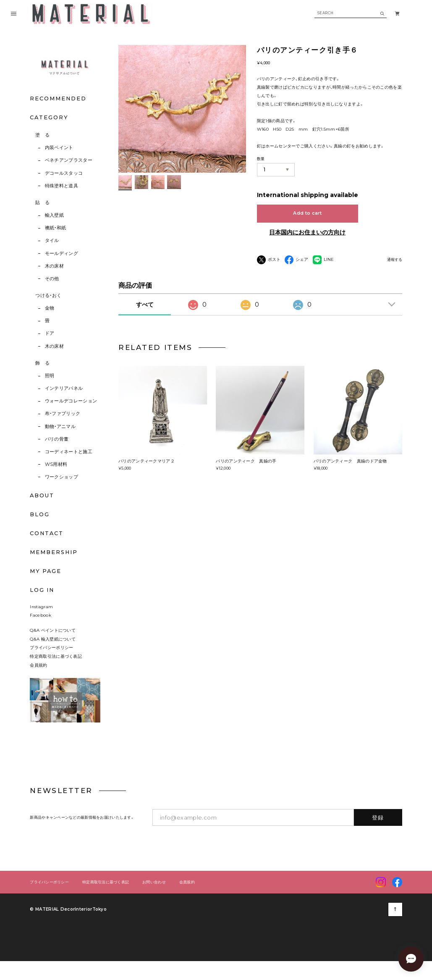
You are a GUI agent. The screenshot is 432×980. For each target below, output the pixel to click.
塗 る (42, 135)
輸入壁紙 (54, 215)
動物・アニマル (60, 427)
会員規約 (38, 677)
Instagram (41, 618)
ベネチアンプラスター (69, 160)
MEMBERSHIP (54, 552)
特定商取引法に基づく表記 (56, 668)
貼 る (42, 203)
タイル (52, 240)
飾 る (42, 363)
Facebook (40, 627)
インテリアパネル (64, 388)
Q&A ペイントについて (57, 642)
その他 (52, 279)
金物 (50, 308)
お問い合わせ (154, 894)
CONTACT (47, 533)
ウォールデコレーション (71, 401)
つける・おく (48, 296)
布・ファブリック (63, 414)
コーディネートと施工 (69, 452)
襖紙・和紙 (56, 228)
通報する (395, 260)
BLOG (40, 514)
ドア (50, 333)
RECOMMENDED (58, 99)
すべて (145, 305)
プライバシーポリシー (51, 659)
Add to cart (307, 213)
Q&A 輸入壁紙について (55, 650)
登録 (378, 829)
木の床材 (54, 266)
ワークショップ (62, 477)
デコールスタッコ (64, 173)
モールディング (62, 254)
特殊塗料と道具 (62, 186)
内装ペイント (59, 148)
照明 (50, 376)
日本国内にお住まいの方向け (307, 232)
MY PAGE (46, 571)
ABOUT (42, 495)
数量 (261, 159)
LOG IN (42, 590)
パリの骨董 (57, 439)
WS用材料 (56, 464)
